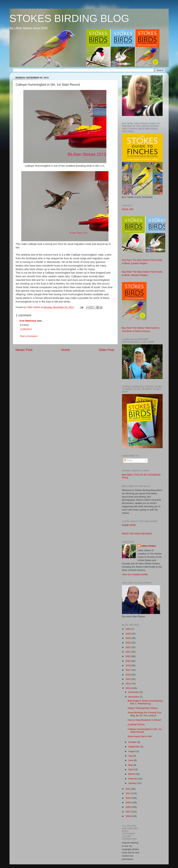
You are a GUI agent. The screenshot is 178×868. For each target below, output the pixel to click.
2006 (128, 816)
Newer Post (24, 350)
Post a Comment (29, 336)
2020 (128, 656)
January (133, 783)
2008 (128, 807)
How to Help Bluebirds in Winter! (144, 720)
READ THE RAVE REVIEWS (137, 534)
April (131, 769)
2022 (128, 647)
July (131, 756)
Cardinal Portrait (136, 724)
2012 (128, 789)
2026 (128, 629)
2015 (128, 679)
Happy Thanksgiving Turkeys (143, 708)
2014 (128, 684)
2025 (128, 634)
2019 (128, 661)
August (132, 751)
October (133, 742)
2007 (128, 812)
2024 (128, 638)
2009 (128, 803)
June (131, 760)
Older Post (106, 350)
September (134, 747)
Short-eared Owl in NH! (140, 736)
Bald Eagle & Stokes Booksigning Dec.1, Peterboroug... (145, 702)
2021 (128, 652)
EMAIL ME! (128, 209)
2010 (128, 798)
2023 (128, 643)
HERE (133, 525)
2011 (128, 793)
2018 (128, 665)
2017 (128, 670)
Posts (128, 460)
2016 (128, 675)
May (131, 765)
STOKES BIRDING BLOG (69, 18)
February (133, 779)
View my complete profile (135, 574)
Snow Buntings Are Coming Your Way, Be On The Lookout (145, 714)
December (134, 692)
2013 (128, 688)
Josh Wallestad (28, 321)
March (132, 774)
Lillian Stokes (149, 546)
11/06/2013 (26, 329)
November (134, 697)
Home (66, 350)
